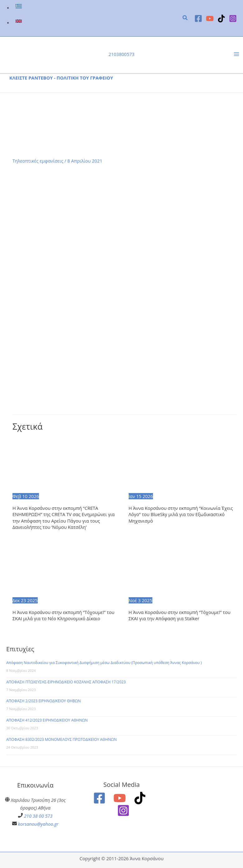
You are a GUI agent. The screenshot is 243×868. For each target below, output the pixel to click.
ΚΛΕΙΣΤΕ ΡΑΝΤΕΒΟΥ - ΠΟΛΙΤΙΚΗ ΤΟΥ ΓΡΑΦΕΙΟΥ (61, 78)
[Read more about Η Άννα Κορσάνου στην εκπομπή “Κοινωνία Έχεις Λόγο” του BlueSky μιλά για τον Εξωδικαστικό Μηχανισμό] (183, 465)
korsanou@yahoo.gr (38, 824)
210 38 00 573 (38, 816)
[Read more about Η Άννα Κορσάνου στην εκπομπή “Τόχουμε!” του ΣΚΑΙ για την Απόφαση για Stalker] (183, 569)
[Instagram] (233, 18)
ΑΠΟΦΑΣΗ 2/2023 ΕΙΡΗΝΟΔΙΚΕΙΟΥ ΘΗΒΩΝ (43, 701)
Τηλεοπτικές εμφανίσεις (38, 161)
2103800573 (121, 54)
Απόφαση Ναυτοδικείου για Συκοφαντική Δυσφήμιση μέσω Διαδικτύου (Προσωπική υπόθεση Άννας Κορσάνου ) (104, 663)
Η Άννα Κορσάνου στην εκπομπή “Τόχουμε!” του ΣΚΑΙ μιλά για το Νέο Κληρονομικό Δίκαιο (63, 615)
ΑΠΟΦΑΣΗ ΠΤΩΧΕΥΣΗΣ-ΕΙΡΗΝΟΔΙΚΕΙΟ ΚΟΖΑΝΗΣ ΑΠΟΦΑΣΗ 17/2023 (66, 682)
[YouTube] (210, 18)
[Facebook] (198, 18)
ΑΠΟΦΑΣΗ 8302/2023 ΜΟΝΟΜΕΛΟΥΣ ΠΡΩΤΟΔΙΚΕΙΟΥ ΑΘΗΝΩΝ (61, 739)
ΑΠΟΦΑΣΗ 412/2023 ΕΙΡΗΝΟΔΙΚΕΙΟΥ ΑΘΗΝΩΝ (47, 720)
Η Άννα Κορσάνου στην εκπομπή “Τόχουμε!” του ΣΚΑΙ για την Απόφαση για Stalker (180, 615)
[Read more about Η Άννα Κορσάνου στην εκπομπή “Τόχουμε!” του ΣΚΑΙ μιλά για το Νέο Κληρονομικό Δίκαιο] (67, 569)
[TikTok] (221, 18)
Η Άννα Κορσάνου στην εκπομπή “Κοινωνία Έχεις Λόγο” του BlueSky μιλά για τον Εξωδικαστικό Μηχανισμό (181, 514)
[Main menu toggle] (236, 54)
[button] (185, 18)
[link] (19, 7)
